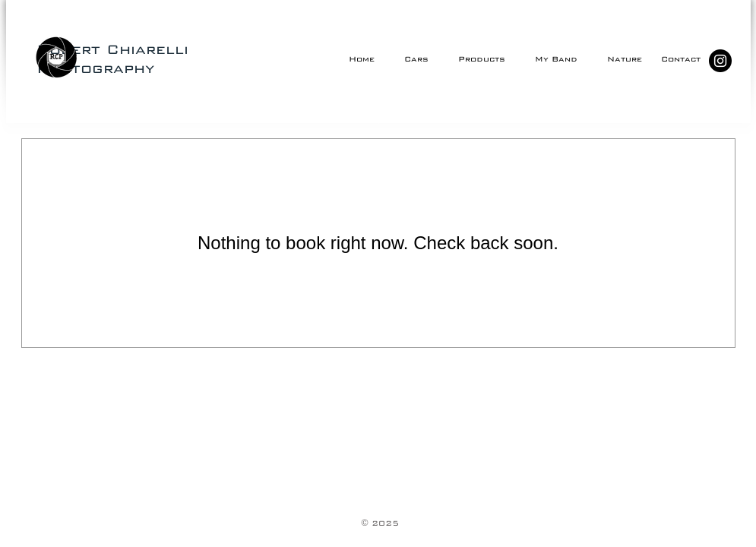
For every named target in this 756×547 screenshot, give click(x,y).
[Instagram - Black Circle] (720, 61)
